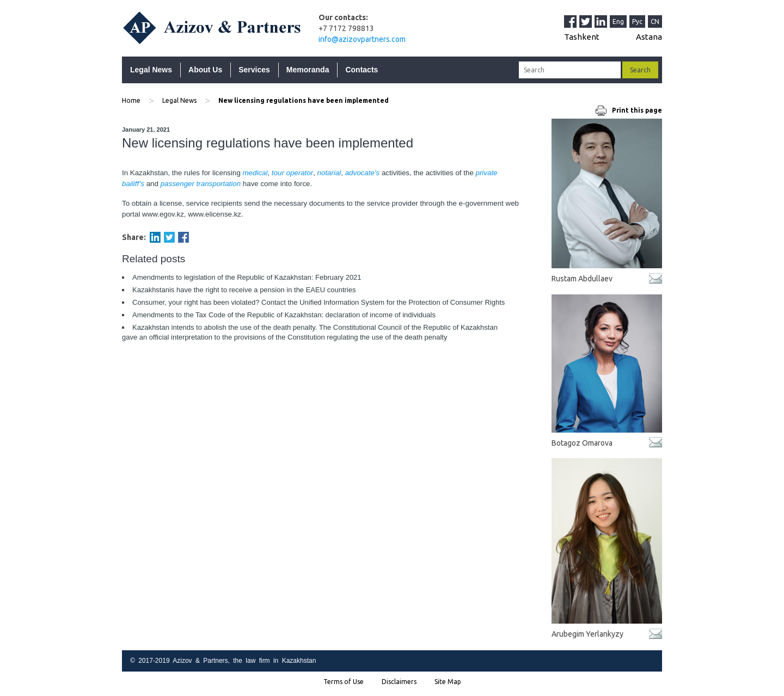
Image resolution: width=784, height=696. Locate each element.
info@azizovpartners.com (362, 39)
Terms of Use (344, 682)
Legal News (151, 70)
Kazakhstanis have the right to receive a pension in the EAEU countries (244, 290)
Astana (649, 37)
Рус (637, 21)
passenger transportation (201, 184)
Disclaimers (399, 682)
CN (655, 21)
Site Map (448, 682)
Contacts (362, 70)
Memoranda (308, 70)
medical (255, 173)
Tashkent (582, 37)
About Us (205, 70)
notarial (329, 173)
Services (254, 70)
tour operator (292, 173)
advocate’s (362, 173)
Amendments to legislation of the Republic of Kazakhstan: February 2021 (247, 277)
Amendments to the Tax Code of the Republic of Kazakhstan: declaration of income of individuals (284, 315)
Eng (618, 21)
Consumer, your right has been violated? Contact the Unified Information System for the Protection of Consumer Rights (318, 302)
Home (131, 100)
